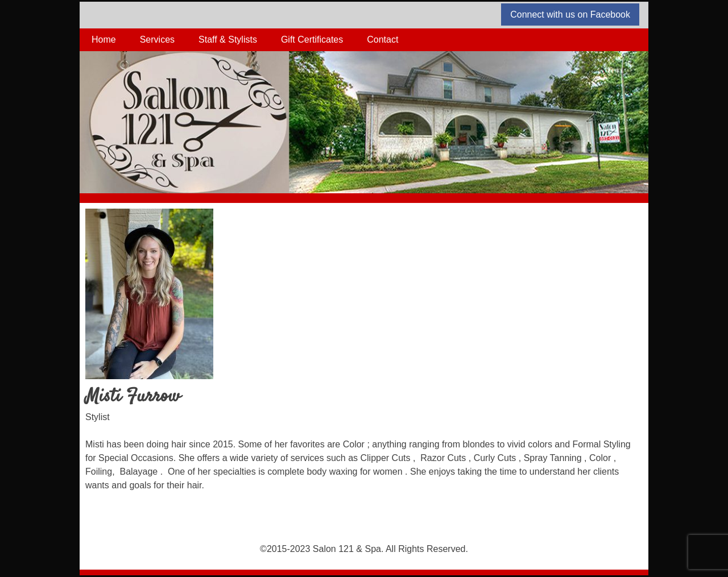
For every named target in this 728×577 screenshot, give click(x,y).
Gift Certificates (312, 40)
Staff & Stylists (228, 40)
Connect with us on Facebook (570, 14)
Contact (382, 40)
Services (157, 40)
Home (104, 40)
